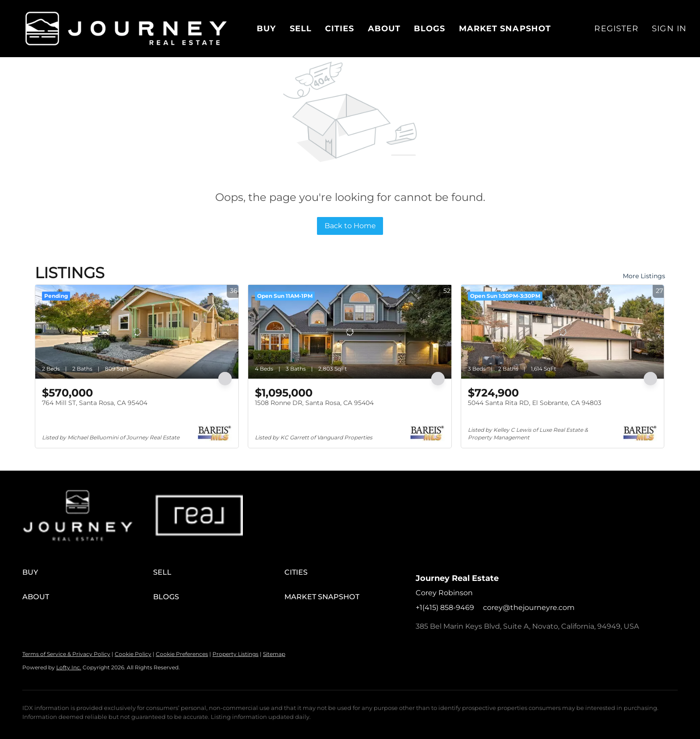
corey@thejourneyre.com (529, 607)
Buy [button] (266, 29)
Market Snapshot (505, 29)
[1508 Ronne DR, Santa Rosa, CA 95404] (350, 332)
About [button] (384, 29)
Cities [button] (340, 29)
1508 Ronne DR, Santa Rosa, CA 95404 (314, 403)
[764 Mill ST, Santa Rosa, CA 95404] (137, 332)
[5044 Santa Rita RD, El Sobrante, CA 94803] (563, 332)
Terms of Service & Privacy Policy (66, 654)
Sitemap (274, 654)
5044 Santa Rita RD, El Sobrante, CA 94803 (535, 403)
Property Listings (235, 654)
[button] (126, 29)
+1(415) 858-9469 (445, 607)
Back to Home (350, 226)
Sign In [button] (669, 29)
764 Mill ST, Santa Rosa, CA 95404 (95, 403)
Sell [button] (301, 29)
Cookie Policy (133, 654)
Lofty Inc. (69, 667)
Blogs (430, 29)
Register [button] (616, 29)
